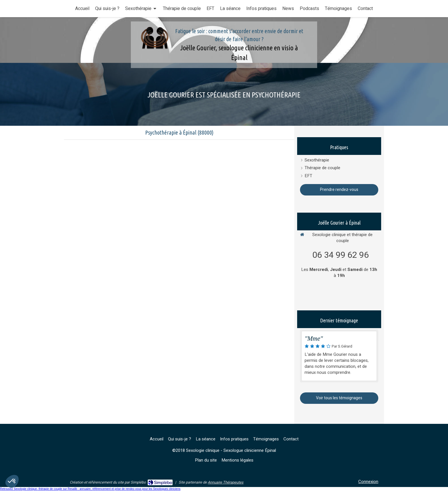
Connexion (368, 482)
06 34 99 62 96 (341, 255)
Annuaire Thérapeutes (226, 482)
